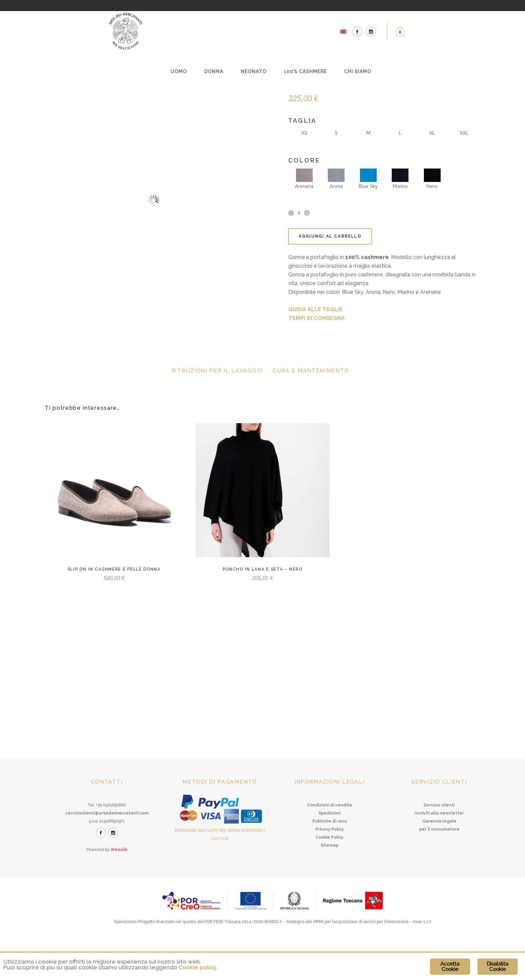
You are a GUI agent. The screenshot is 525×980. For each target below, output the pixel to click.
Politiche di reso (330, 859)
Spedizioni (329, 851)
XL (432, 133)
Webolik (119, 888)
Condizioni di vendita (329, 843)
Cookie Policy (329, 875)
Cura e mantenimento (311, 371)
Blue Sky (368, 179)
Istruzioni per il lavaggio (217, 371)
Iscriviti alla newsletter (439, 851)
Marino (400, 179)
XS (304, 133)
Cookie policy (197, 967)
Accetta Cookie (450, 966)
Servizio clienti (439, 843)
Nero (432, 179)
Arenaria (304, 179)
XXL (464, 133)
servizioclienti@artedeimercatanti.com (107, 851)
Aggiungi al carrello (330, 236)
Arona (336, 179)
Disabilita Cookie (498, 966)
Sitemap (330, 883)
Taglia (302, 120)
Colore (304, 160)
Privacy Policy (330, 867)
